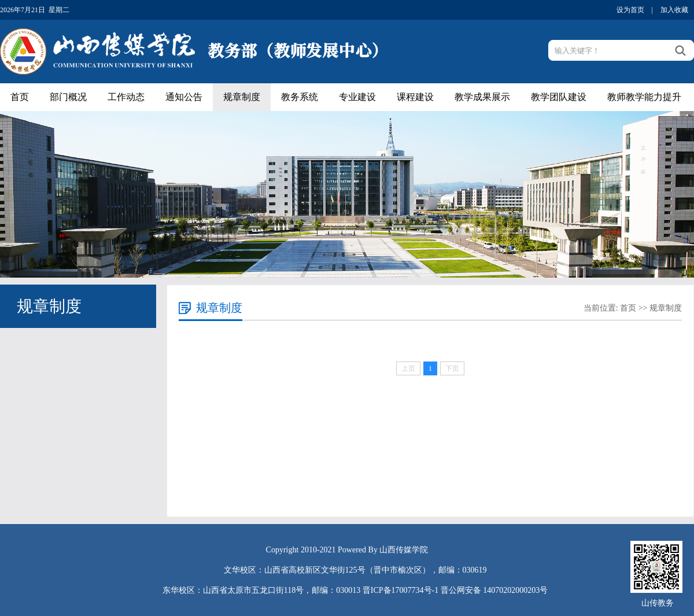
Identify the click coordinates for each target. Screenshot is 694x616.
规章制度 (242, 97)
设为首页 (630, 10)
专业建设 (357, 97)
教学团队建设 (559, 97)
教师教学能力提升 (644, 97)
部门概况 (68, 97)
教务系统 (300, 97)
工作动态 (126, 97)
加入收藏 (674, 10)
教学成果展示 (482, 97)
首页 (20, 97)
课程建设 (415, 97)
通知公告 (184, 97)
